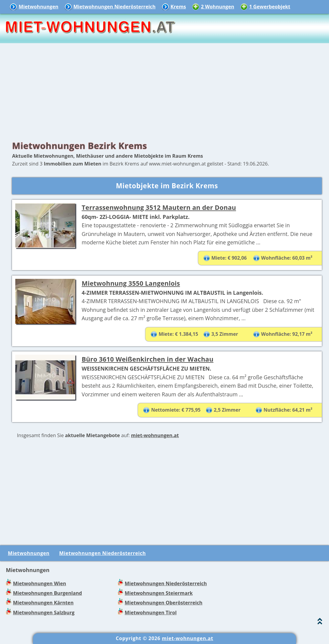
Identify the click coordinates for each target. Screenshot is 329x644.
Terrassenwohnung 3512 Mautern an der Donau (159, 207)
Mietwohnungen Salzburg (44, 613)
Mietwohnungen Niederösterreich (115, 7)
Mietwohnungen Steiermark (159, 593)
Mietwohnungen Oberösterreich (164, 603)
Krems (178, 7)
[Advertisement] (164, 90)
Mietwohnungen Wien (39, 583)
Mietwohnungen (38, 7)
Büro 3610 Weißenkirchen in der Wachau (147, 359)
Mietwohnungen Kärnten (43, 603)
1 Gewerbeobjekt (270, 7)
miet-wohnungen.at (155, 435)
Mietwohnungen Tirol (151, 613)
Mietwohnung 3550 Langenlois (131, 283)
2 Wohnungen (218, 7)
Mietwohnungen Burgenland (47, 593)
